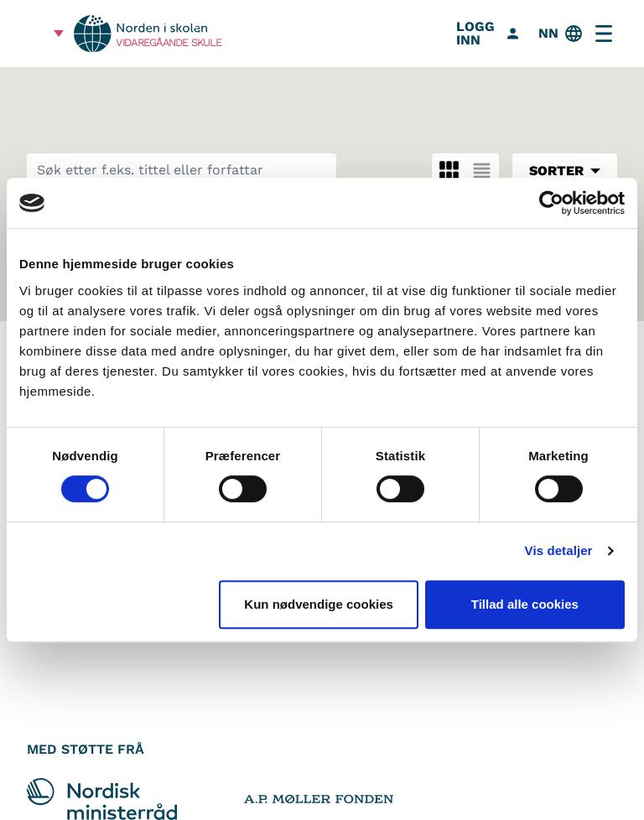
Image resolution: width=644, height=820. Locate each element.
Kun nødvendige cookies (319, 604)
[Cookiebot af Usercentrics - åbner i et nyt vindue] (551, 203)
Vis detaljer (559, 550)
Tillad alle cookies (525, 604)
